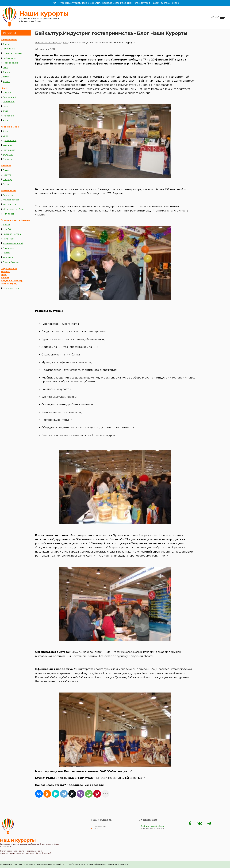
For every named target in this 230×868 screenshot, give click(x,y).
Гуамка (6, 253)
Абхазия (6, 166)
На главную (100, 826)
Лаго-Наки (8, 239)
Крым (4, 88)
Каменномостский (13, 243)
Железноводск (11, 200)
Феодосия (9, 116)
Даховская (9, 248)
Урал (4, 275)
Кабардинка (9, 58)
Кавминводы (8, 191)
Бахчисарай (9, 97)
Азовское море (10, 127)
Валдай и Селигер (12, 281)
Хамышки (8, 257)
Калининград (9, 284)
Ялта (5, 120)
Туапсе (7, 82)
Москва (5, 272)
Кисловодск (9, 204)
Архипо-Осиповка (13, 53)
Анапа (6, 44)
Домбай (7, 229)
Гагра (6, 170)
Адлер (6, 72)
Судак (6, 111)
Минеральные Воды (14, 209)
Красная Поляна (12, 234)
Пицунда (7, 180)
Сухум (6, 184)
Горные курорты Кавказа (16, 220)
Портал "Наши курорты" (48, 43)
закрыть (124, 864)
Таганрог (8, 145)
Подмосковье (9, 269)
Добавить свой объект (153, 826)
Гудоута (7, 175)
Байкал (5, 278)
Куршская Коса (11, 288)
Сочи (6, 67)
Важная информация (152, 828)
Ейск (5, 136)
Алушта (7, 92)
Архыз (6, 225)
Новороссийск (11, 63)
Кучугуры (8, 155)
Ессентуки (8, 195)
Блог (65, 43)
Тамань (7, 77)
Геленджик (9, 49)
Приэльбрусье (11, 262)
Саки (5, 106)
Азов (6, 131)
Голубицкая (9, 150)
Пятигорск (9, 214)
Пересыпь (8, 159)
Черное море (9, 40)
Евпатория (9, 102)
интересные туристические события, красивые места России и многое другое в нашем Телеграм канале (116, 3)
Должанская (10, 141)
